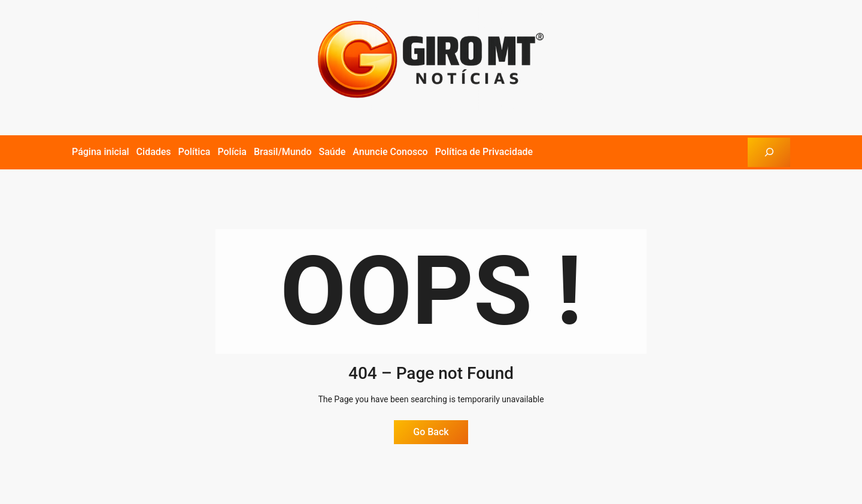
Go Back (431, 432)
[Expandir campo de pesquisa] (769, 152)
